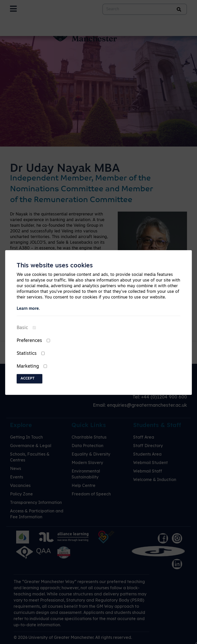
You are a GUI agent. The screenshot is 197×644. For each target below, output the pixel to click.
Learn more (28, 309)
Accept (28, 379)
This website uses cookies (55, 266)
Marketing (28, 366)
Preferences (29, 341)
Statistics (27, 354)
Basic (22, 328)
